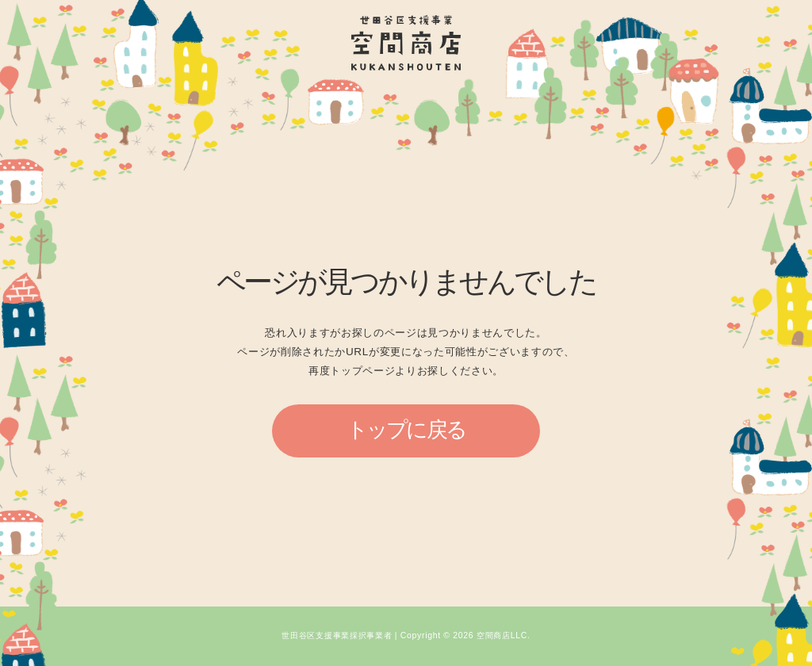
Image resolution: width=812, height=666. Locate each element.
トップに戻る (406, 430)
